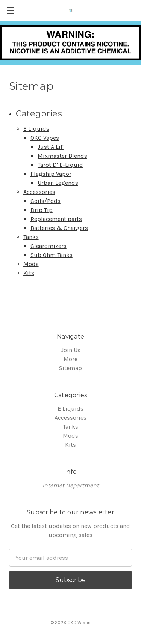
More (70, 359)
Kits (29, 273)
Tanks (31, 237)
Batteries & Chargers (59, 228)
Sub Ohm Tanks (52, 255)
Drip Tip (42, 210)
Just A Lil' (51, 147)
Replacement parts (56, 219)
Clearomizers (49, 246)
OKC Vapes (45, 138)
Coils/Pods (45, 201)
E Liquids (36, 129)
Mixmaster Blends (62, 156)
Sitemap (70, 368)
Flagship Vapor (51, 174)
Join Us (71, 350)
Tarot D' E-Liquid (60, 165)
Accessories (39, 192)
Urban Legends (58, 183)
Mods (31, 264)
